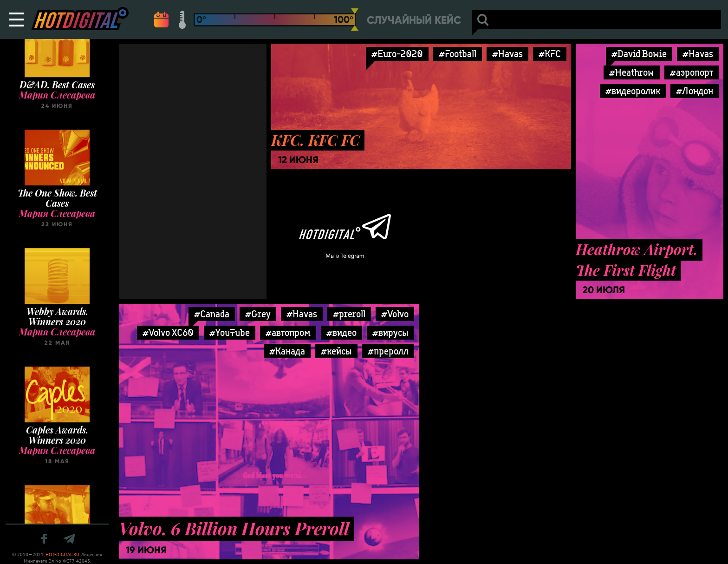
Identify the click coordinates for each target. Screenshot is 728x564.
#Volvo (395, 314)
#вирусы (390, 332)
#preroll (349, 314)
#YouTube (230, 332)
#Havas (507, 54)
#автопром (288, 332)
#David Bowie (639, 54)
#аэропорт (692, 72)
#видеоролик (633, 91)
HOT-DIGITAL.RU (62, 554)
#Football (458, 54)
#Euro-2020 (397, 54)
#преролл (388, 351)
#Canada (212, 314)
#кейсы (336, 351)
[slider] (355, 20)
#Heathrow (632, 72)
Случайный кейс (414, 20)
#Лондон (695, 91)
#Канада (287, 351)
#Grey (258, 314)
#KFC (550, 54)
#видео (341, 332)
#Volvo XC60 (168, 332)
